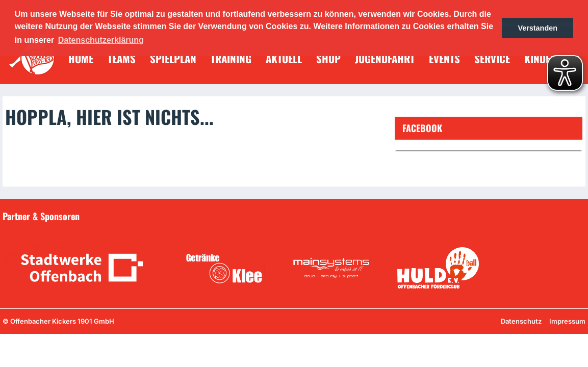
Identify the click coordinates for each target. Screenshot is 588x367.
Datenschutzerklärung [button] (101, 40)
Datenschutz (521, 321)
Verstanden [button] (538, 28)
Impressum (567, 321)
